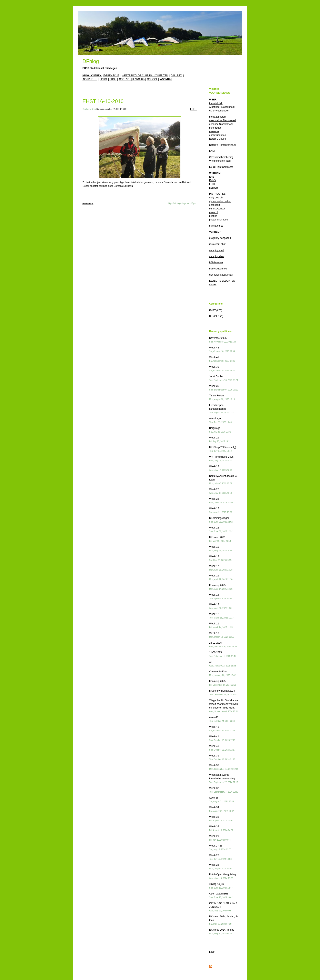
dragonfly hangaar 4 (220, 238)
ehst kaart (215, 205)
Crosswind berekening (221, 157)
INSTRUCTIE (90, 79)
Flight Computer (221, 167)
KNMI (212, 151)
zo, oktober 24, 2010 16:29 (114, 109)
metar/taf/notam (218, 117)
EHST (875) (216, 310)
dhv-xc (213, 285)
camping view (217, 256)
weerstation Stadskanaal (223, 120)
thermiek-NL (216, 103)
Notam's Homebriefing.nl (223, 145)
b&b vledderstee (218, 269)
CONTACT (125, 79)
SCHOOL (152, 79)
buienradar (215, 128)
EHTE (212, 184)
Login (212, 952)
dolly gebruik (216, 198)
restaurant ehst (217, 244)
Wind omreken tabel (220, 161)
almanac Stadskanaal (221, 124)
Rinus (99, 109)
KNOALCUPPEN (92, 76)
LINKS (103, 79)
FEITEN (164, 76)
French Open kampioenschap (222, 409)
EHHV (213, 180)
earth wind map (218, 135)
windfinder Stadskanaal (222, 107)
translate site (216, 226)
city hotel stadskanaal (221, 275)
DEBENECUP (112, 76)
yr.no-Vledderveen (219, 111)
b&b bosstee (216, 263)
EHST (193, 109)
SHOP (113, 79)
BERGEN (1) (216, 316)
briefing (213, 216)
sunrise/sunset (217, 209)
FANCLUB (139, 79)
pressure (214, 131)
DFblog (91, 61)
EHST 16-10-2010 (103, 101)
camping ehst (216, 250)
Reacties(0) (88, 204)
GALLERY (176, 76)
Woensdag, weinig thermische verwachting (224, 778)
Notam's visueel (218, 139)
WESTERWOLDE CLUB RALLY (139, 76)
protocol (214, 212)
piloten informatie (218, 220)
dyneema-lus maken (220, 201)
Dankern (214, 188)
